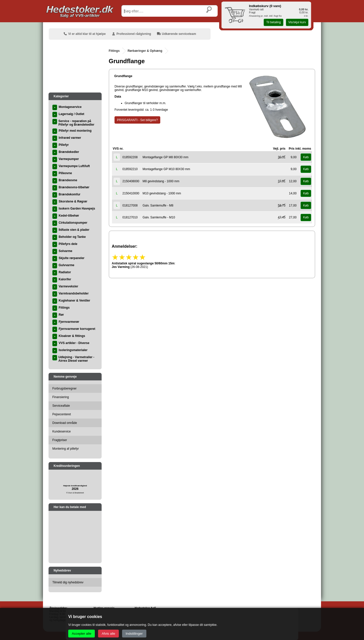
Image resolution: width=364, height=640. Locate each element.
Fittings (114, 51)
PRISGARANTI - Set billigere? (137, 120)
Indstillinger (134, 634)
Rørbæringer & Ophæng (145, 51)
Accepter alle (82, 634)
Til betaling (274, 22)
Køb (306, 157)
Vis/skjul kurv (297, 22)
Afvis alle (108, 634)
